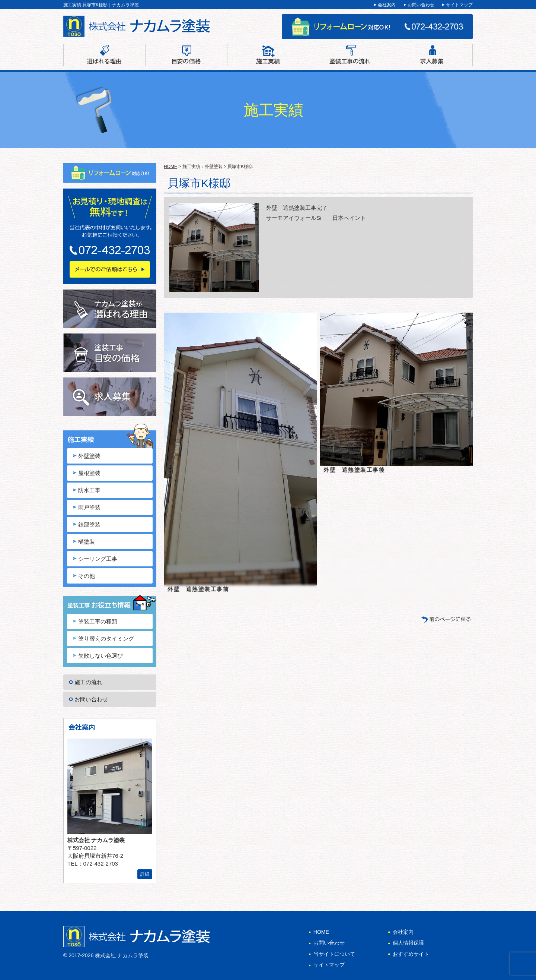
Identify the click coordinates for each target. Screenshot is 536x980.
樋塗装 (87, 542)
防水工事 (89, 490)
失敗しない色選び (100, 656)
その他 (87, 576)
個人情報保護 (408, 943)
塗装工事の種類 (98, 621)
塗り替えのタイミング (106, 638)
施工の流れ (88, 682)
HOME (170, 167)
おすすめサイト (411, 954)
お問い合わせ (421, 5)
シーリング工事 (98, 559)
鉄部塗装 (89, 524)
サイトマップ (459, 5)
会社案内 (387, 5)
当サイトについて (334, 954)
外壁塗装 (89, 456)
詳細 (145, 874)
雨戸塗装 (89, 507)
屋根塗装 (89, 473)
